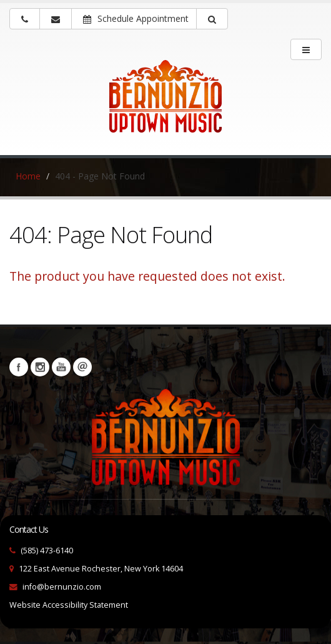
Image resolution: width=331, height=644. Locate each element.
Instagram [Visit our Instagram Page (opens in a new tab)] (40, 367)
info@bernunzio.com (62, 587)
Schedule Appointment (136, 18)
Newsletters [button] (82, 367)
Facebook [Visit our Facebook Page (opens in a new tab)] (19, 367)
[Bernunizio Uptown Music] (165, 105)
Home (28, 176)
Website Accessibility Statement (69, 605)
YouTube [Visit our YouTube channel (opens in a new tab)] (61, 367)
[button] (212, 19)
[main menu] (306, 49)
